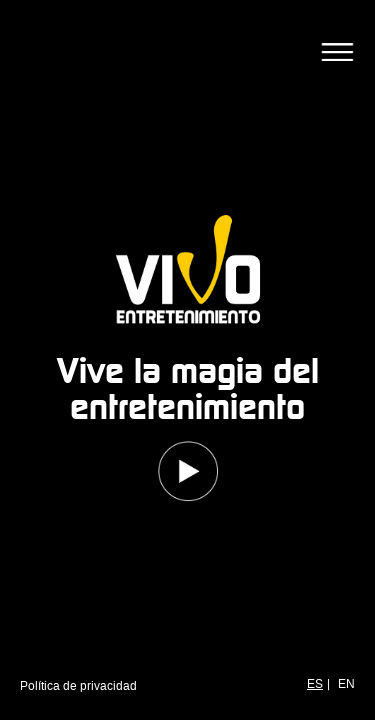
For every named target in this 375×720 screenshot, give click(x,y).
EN (346, 684)
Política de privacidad (78, 686)
